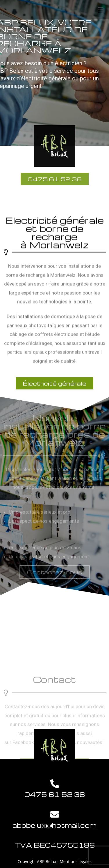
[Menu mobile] (101, 9)
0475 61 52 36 (55, 794)
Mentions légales (76, 861)
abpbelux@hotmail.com (54, 825)
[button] (55, 572)
